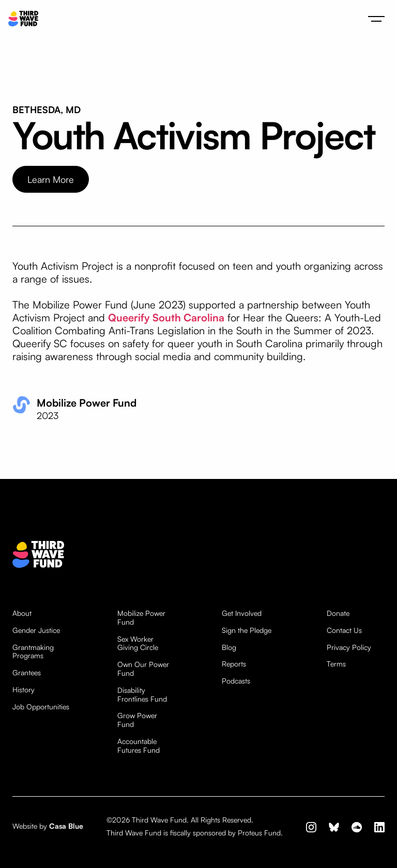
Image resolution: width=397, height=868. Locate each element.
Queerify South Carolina (166, 317)
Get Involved (242, 613)
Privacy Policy (349, 647)
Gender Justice (36, 630)
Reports (234, 664)
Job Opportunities (41, 707)
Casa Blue (66, 826)
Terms (336, 664)
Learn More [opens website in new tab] (51, 179)
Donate (338, 613)
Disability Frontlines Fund (142, 695)
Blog (229, 647)
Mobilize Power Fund (141, 618)
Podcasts (236, 681)
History (24, 690)
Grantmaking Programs (33, 652)
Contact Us (344, 630)
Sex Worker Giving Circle (138, 644)
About (22, 613)
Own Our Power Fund (143, 669)
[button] (376, 19)
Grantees (27, 673)
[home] (23, 19)
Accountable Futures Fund (139, 746)
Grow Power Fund (137, 720)
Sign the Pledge (247, 630)
